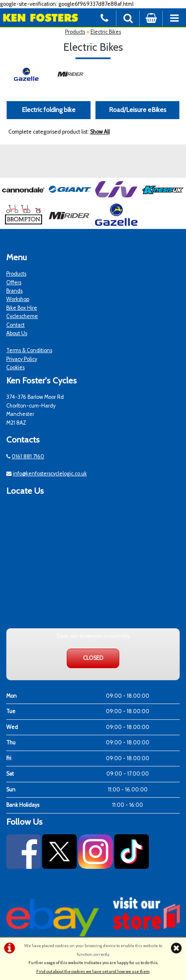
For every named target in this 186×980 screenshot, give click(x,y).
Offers (14, 282)
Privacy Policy (22, 359)
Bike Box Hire (22, 308)
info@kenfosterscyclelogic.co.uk (50, 474)
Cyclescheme (22, 316)
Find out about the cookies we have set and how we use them (93, 971)
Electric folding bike (49, 110)
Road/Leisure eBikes (138, 110)
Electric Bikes (106, 32)
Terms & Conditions (29, 350)
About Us (17, 333)
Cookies (15, 367)
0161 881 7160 (28, 456)
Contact (15, 325)
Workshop (18, 299)
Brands (14, 291)
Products (75, 32)
